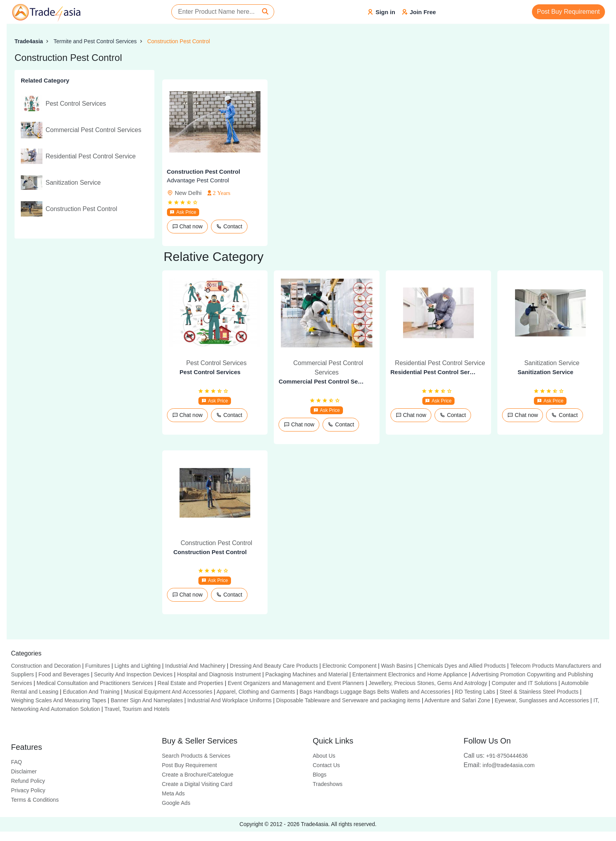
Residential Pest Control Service (434, 372)
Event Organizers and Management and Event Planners (296, 683)
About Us (324, 756)
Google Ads (176, 803)
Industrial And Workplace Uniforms (230, 700)
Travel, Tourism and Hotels (137, 709)
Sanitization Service (546, 372)
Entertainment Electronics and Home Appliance (410, 674)
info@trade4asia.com (499, 765)
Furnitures (98, 666)
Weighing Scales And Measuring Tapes (59, 700)
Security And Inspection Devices (133, 674)
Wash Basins (397, 666)
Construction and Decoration (46, 666)
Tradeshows (328, 784)
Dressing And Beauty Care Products (274, 666)
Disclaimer (24, 771)
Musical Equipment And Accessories (168, 692)
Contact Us (326, 765)
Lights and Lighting (137, 666)
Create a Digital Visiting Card (197, 784)
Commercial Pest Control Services (322, 381)
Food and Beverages (64, 674)
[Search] (265, 12)
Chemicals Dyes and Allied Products (461, 666)
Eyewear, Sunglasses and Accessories (542, 700)
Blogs (320, 775)
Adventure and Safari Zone (457, 700)
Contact (229, 226)
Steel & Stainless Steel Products (539, 692)
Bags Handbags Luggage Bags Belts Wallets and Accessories (375, 692)
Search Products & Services (196, 756)
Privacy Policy (28, 790)
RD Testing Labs (475, 692)
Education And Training (91, 692)
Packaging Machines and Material (306, 674)
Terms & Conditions (35, 800)
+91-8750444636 (496, 756)
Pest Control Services (210, 372)
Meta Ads (173, 793)
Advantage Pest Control (198, 180)
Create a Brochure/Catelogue (198, 775)
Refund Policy (28, 781)
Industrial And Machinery (195, 666)
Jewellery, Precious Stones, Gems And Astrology (428, 683)
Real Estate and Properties (190, 683)
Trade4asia (29, 41)
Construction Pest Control (179, 41)
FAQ (16, 762)
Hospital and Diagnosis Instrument (219, 674)
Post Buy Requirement (568, 12)
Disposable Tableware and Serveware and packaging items (348, 700)
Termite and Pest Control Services (95, 41)
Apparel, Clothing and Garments (256, 692)
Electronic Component (350, 666)
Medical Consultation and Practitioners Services (95, 683)
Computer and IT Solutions (524, 683)
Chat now (187, 226)
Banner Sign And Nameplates (147, 700)
